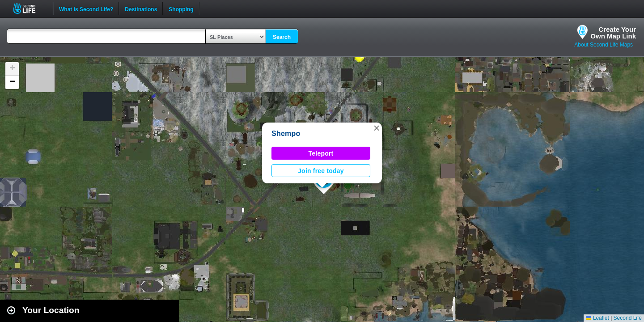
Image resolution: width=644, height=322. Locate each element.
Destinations (141, 8)
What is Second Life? (86, 8)
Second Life (29, 8)
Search (282, 37)
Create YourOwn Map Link (613, 33)
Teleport (321, 153)
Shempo (286, 133)
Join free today (321, 171)
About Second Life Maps (604, 45)
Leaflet (597, 318)
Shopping (181, 8)
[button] (377, 128)
